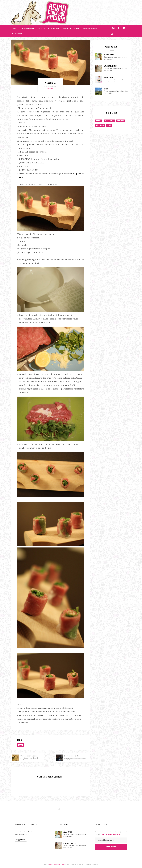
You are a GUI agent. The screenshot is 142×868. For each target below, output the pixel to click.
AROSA (106, 89)
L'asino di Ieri (90, 28)
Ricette (41, 28)
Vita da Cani (54, 28)
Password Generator (91, 864)
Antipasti (50, 88)
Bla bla (67, 28)
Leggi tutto (21, 840)
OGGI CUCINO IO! (109, 78)
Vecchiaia (51, 83)
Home (14, 28)
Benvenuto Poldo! (72, 756)
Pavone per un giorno (30, 756)
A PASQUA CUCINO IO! (110, 66)
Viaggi (77, 28)
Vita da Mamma (27, 28)
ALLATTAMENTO (109, 55)
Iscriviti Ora (111, 847)
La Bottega (18, 34)
